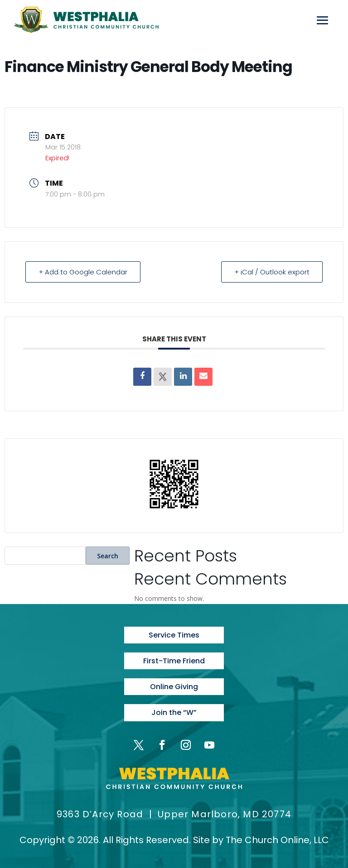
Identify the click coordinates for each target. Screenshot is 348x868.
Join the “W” (174, 712)
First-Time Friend (174, 661)
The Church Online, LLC (277, 840)
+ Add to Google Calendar (83, 272)
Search (108, 556)
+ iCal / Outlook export (272, 272)
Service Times (174, 635)
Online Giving (174, 687)
